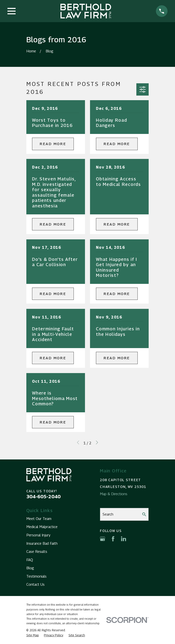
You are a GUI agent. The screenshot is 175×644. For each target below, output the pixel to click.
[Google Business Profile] (103, 539)
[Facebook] (113, 539)
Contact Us (35, 584)
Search (108, 514)
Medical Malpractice (42, 527)
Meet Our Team (39, 519)
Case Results (37, 551)
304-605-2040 (43, 496)
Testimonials (36, 576)
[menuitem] (33, 635)
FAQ (30, 560)
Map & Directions (114, 494)
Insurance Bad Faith (42, 543)
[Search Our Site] (144, 514)
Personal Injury (38, 535)
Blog (30, 568)
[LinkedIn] (124, 539)
